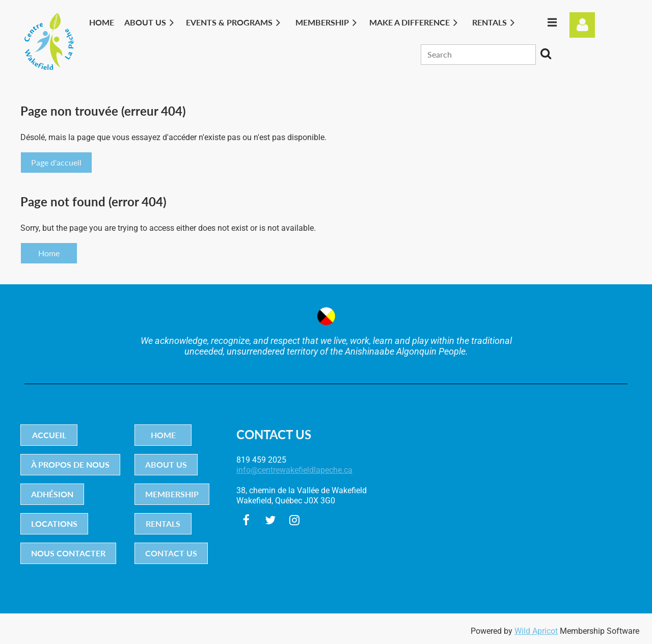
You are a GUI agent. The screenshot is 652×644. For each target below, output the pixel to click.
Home (49, 253)
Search (546, 53)
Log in (582, 25)
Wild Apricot (536, 631)
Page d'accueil (56, 162)
